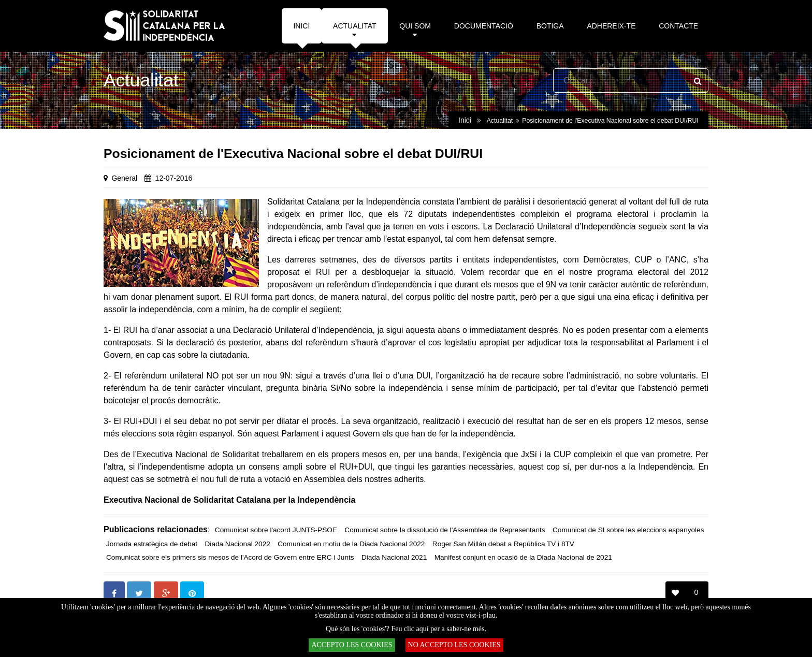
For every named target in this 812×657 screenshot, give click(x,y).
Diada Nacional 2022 (238, 544)
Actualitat (500, 121)
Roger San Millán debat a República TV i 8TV (503, 544)
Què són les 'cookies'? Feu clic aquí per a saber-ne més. (406, 629)
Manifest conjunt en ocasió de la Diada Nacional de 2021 (523, 557)
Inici (465, 120)
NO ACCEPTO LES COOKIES (454, 645)
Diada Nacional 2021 (394, 557)
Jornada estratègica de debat (152, 544)
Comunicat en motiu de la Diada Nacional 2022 (351, 544)
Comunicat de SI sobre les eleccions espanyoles (628, 530)
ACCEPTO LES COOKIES (352, 645)
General (124, 178)
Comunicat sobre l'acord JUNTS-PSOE (276, 530)
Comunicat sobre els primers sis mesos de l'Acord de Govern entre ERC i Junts (230, 557)
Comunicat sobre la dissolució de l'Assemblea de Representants (445, 530)
